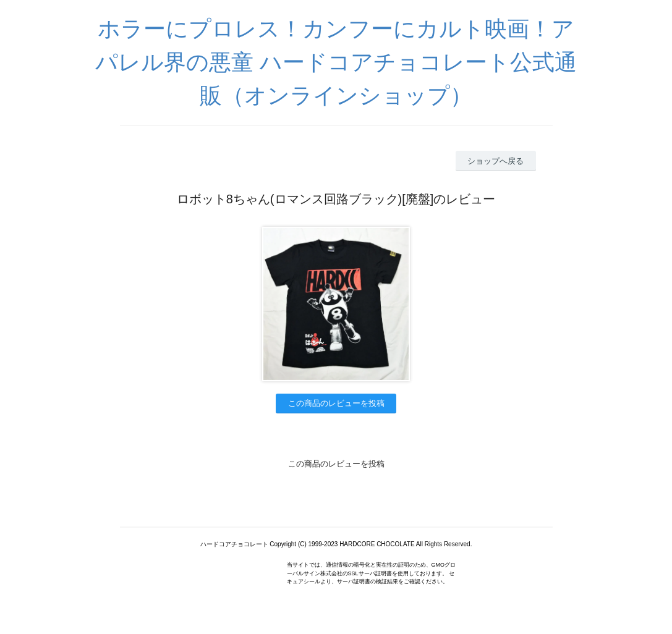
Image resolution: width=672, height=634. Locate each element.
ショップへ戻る (495, 161)
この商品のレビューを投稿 (336, 403)
